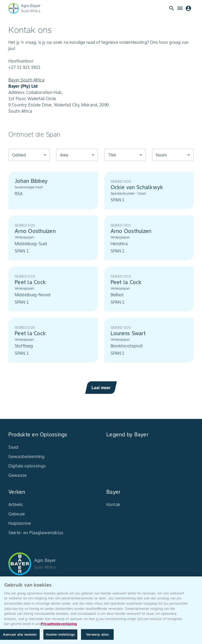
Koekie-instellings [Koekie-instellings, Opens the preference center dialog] (60, 637)
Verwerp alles (97, 637)
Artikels (16, 504)
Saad (13, 447)
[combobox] (29, 155)
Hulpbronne (20, 523)
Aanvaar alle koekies (20, 637)
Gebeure (17, 514)
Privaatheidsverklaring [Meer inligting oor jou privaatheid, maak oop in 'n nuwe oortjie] (59, 626)
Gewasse (18, 475)
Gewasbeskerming (26, 456)
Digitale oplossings (27, 466)
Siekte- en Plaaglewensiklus (36, 533)
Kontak (113, 504)
